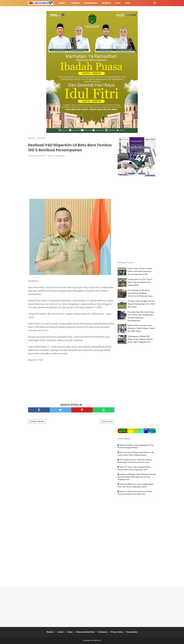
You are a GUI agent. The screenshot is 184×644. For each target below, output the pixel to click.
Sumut (62, 3)
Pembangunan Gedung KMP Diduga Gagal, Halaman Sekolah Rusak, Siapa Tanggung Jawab (140, 339)
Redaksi (46, 632)
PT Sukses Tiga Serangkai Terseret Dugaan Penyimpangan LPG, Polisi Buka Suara (141, 304)
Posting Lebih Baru (37, 422)
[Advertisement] (71, 179)
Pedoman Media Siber (85, 632)
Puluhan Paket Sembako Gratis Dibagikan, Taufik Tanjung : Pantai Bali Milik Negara (141, 328)
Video (128, 3)
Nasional (76, 3)
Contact (58, 632)
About (68, 632)
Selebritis (106, 3)
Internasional (91, 3)
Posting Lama (107, 422)
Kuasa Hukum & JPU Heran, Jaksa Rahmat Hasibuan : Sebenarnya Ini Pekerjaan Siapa (140, 293)
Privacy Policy (119, 632)
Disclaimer (104, 632)
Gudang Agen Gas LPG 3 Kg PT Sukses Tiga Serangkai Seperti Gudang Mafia (140, 282)
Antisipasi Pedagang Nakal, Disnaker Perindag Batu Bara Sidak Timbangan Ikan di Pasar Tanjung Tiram (137, 477)
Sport (118, 3)
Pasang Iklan (136, 632)
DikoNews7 (97, 640)
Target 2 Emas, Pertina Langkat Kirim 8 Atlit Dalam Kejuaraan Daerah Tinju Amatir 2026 (140, 271)
